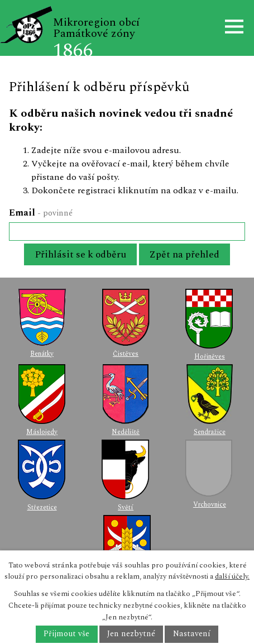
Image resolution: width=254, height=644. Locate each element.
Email (41, 213)
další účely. (232, 576)
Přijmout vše (66, 635)
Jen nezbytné (131, 635)
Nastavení (192, 635)
